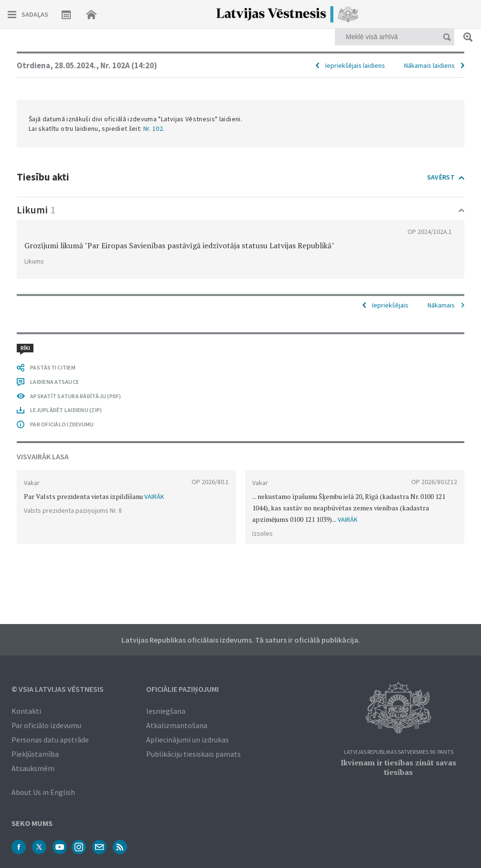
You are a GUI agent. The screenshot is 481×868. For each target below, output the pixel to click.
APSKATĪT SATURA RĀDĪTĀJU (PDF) (76, 396)
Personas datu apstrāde (50, 740)
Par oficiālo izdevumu (46, 725)
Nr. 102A (129, 65)
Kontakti (26, 711)
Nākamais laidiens (429, 65)
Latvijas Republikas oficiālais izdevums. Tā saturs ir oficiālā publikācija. (241, 640)
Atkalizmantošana (177, 725)
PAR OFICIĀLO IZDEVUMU (62, 424)
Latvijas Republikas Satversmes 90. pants (399, 752)
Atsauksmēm (33, 768)
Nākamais (441, 305)
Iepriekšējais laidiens (355, 65)
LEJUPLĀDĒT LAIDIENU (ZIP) (66, 410)
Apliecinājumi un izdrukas (187, 740)
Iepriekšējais (390, 305)
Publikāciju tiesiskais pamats (193, 754)
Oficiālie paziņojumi (182, 689)
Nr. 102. (154, 128)
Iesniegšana (166, 711)
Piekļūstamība (35, 754)
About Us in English (43, 792)
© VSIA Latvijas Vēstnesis (58, 689)
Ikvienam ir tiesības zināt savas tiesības (398, 767)
